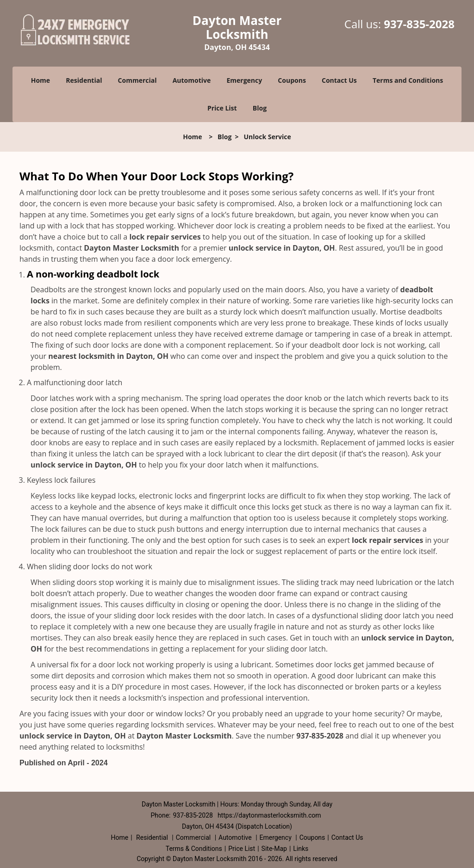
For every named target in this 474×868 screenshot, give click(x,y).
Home (41, 80)
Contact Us (339, 80)
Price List (222, 108)
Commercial (137, 80)
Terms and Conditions (408, 80)
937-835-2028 (419, 24)
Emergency (244, 80)
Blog (260, 108)
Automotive (192, 80)
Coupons (292, 80)
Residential (84, 80)
